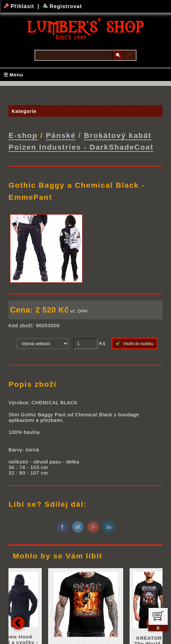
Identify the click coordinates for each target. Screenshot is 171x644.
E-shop (23, 135)
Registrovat (62, 6)
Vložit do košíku (135, 343)
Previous (18, 622)
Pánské (61, 135)
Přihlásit (20, 6)
